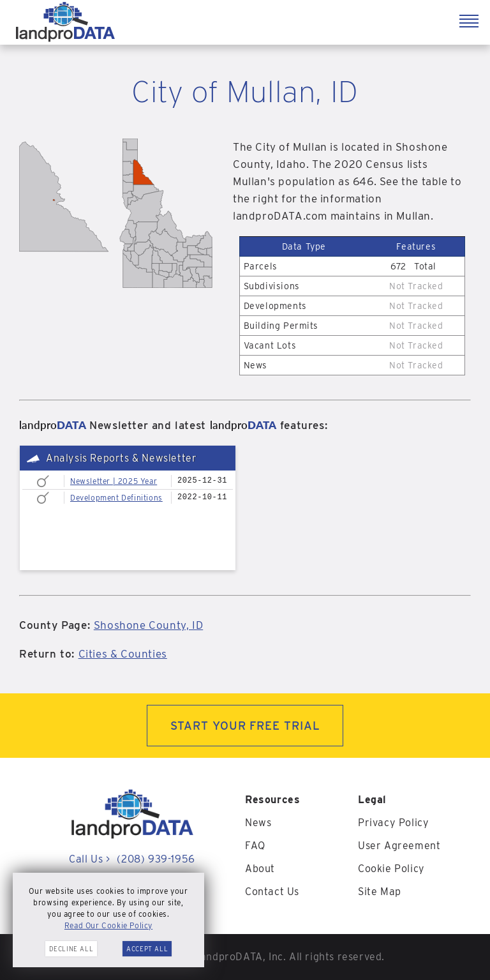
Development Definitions (116, 498)
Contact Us (272, 892)
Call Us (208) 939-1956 (132, 859)
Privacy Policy (393, 823)
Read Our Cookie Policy (108, 925)
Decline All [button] (71, 949)
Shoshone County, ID (148, 625)
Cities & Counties (123, 654)
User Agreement (399, 846)
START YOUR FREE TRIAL (245, 726)
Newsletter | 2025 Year (114, 481)
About (260, 869)
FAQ (255, 846)
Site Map (380, 892)
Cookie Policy (391, 869)
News (258, 823)
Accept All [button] (147, 949)
